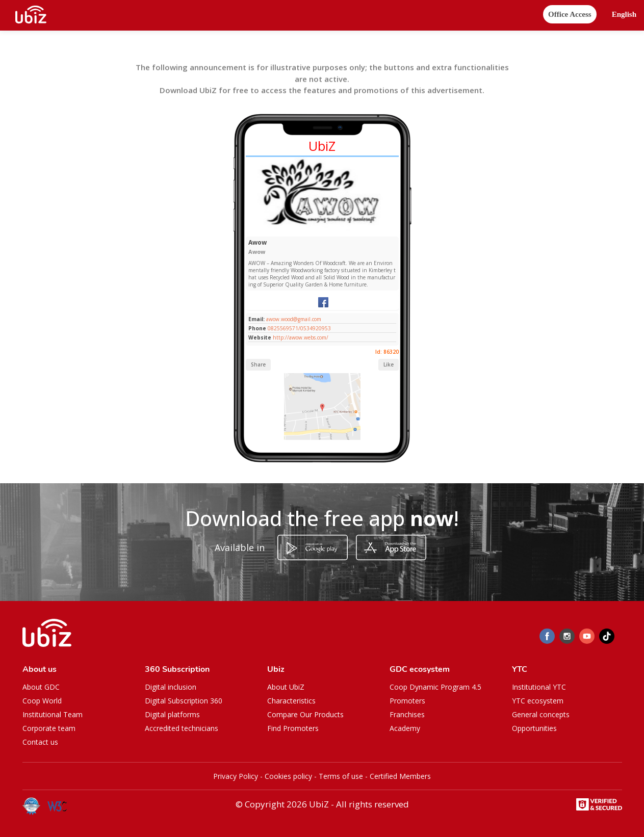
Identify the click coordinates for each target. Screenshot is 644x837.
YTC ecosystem (538, 701)
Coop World (42, 701)
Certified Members (400, 776)
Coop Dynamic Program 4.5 (435, 687)
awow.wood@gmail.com (293, 319)
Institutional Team (53, 714)
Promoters (407, 701)
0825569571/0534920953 (299, 328)
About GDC (41, 687)
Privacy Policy (236, 776)
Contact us (40, 742)
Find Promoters (293, 728)
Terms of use (341, 776)
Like (389, 364)
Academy (405, 728)
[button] (624, 15)
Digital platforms (172, 714)
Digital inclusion (171, 687)
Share (258, 364)
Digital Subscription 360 (184, 701)
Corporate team (49, 728)
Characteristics (291, 701)
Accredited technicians (182, 728)
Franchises (407, 714)
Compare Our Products (305, 714)
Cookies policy (288, 776)
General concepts (541, 714)
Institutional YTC (539, 687)
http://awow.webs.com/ (301, 337)
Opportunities (534, 728)
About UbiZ (286, 687)
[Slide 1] (306, 231)
